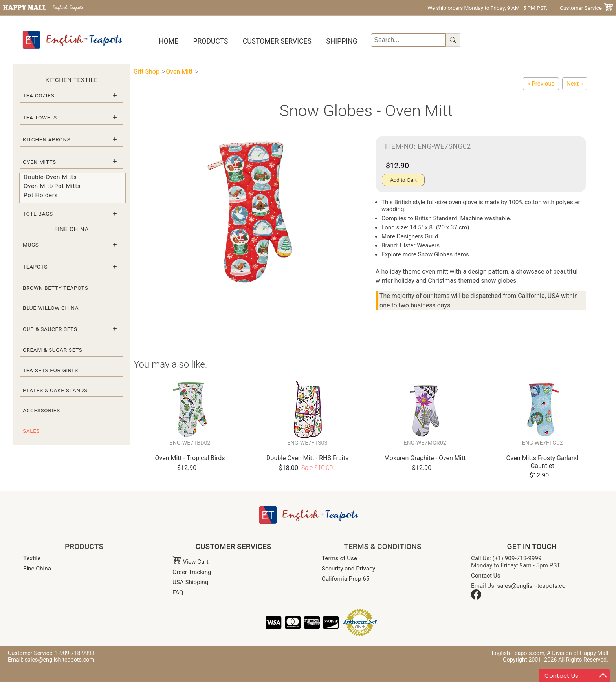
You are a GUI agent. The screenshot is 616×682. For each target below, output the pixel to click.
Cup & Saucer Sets (50, 329)
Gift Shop (147, 72)
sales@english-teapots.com (534, 586)
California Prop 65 (346, 579)
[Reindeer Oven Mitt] (575, 84)
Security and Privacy (348, 569)
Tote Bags (38, 214)
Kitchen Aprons (47, 139)
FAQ (178, 592)
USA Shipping (190, 582)
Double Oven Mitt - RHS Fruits (307, 458)
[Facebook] (476, 598)
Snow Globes (436, 254)
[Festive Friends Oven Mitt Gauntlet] (541, 84)
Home (169, 41)
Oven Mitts (39, 162)
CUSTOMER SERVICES (234, 546)
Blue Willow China (51, 308)
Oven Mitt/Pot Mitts (52, 186)
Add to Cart (403, 180)
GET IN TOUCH (532, 546)
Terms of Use (339, 558)
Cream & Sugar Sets (53, 350)
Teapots (35, 267)
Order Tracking (192, 572)
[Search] (408, 40)
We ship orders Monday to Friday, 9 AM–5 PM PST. (487, 8)
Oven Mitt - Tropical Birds (190, 458)
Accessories (41, 410)
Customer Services (277, 41)
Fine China (37, 569)
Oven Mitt (179, 72)
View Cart (191, 562)
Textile (32, 558)
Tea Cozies (38, 95)
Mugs (31, 245)
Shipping (342, 41)
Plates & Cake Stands (55, 390)
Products (210, 41)
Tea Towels (40, 117)
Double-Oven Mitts (50, 177)
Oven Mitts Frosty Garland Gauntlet (542, 462)
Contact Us (486, 576)
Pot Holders (41, 195)
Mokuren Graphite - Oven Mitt (425, 458)
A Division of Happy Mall (577, 653)
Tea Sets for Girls (50, 370)
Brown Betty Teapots (56, 288)
